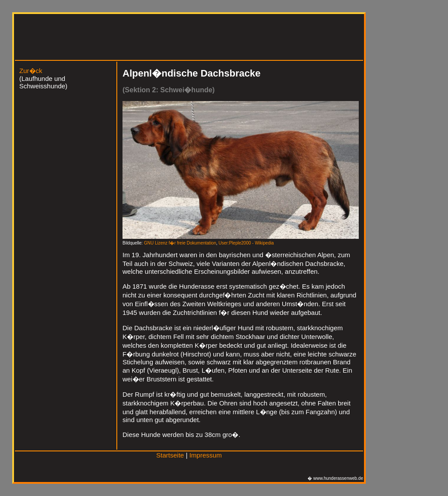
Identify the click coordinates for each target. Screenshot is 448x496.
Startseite (170, 455)
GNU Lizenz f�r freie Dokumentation (180, 243)
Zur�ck (31, 71)
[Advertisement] (178, 38)
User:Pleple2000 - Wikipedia (246, 243)
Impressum (206, 455)
